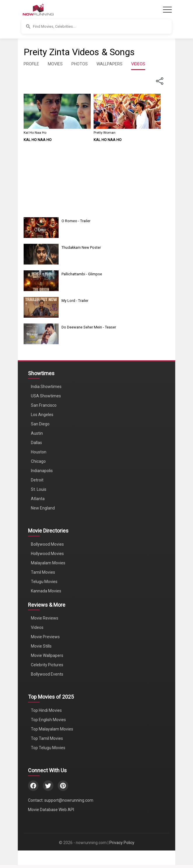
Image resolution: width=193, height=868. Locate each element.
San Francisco (44, 405)
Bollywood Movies (47, 544)
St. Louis (39, 489)
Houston (39, 452)
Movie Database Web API (51, 810)
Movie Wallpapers (47, 655)
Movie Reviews (45, 618)
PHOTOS (80, 64)
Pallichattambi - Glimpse (82, 274)
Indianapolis (42, 471)
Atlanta (38, 499)
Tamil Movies (43, 572)
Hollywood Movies (47, 554)
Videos (37, 627)
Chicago (38, 461)
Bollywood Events (47, 674)
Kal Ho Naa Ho (35, 133)
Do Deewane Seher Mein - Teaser (89, 327)
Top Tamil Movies (47, 738)
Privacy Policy (122, 843)
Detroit (37, 480)
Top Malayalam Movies (52, 729)
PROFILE (31, 64)
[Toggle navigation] (167, 10)
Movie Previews (45, 637)
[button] (96, 27)
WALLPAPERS (109, 64)
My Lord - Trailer (75, 301)
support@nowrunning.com (69, 800)
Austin (37, 433)
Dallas (36, 443)
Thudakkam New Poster (81, 247)
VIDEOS (138, 64)
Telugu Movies (44, 582)
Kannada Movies (46, 591)
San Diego (40, 424)
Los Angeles (42, 415)
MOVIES (55, 64)
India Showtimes (46, 387)
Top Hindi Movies (46, 710)
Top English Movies (48, 720)
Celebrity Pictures (47, 665)
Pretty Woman (105, 133)
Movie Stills (41, 646)
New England (43, 508)
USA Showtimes (46, 396)
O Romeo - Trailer (76, 221)
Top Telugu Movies (48, 748)
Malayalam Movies (48, 563)
